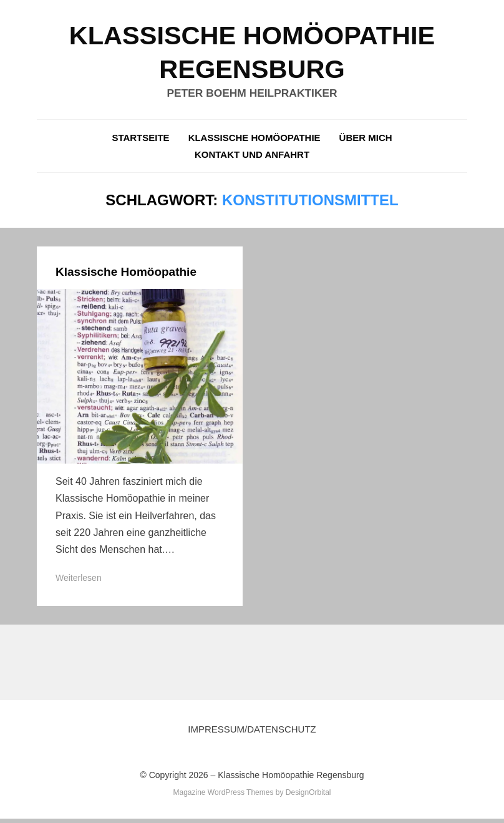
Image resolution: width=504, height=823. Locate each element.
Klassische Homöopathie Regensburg (291, 779)
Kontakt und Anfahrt (252, 159)
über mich (366, 142)
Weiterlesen (79, 582)
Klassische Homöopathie (254, 142)
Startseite (140, 142)
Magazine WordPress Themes (223, 797)
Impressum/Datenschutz (252, 734)
